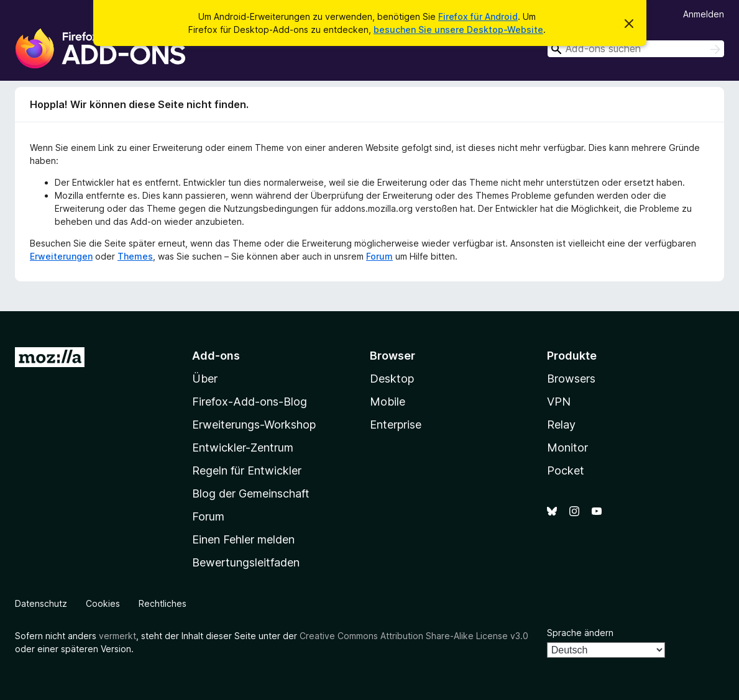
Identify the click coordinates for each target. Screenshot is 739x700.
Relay (561, 425)
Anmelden (704, 14)
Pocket (566, 470)
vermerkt (117, 636)
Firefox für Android (478, 16)
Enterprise (396, 425)
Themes (135, 256)
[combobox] (636, 49)
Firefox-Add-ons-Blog (250, 402)
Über (205, 379)
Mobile (388, 402)
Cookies (103, 603)
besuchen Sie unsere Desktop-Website (458, 30)
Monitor (567, 448)
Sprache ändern (580, 633)
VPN (559, 402)
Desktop (392, 379)
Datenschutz (41, 603)
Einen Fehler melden (243, 539)
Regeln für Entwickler (247, 470)
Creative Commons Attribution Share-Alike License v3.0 (414, 636)
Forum (379, 256)
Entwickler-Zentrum (243, 448)
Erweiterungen (61, 256)
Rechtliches (163, 603)
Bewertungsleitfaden (246, 562)
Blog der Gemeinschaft (251, 493)
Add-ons (216, 356)
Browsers (571, 379)
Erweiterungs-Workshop (254, 425)
